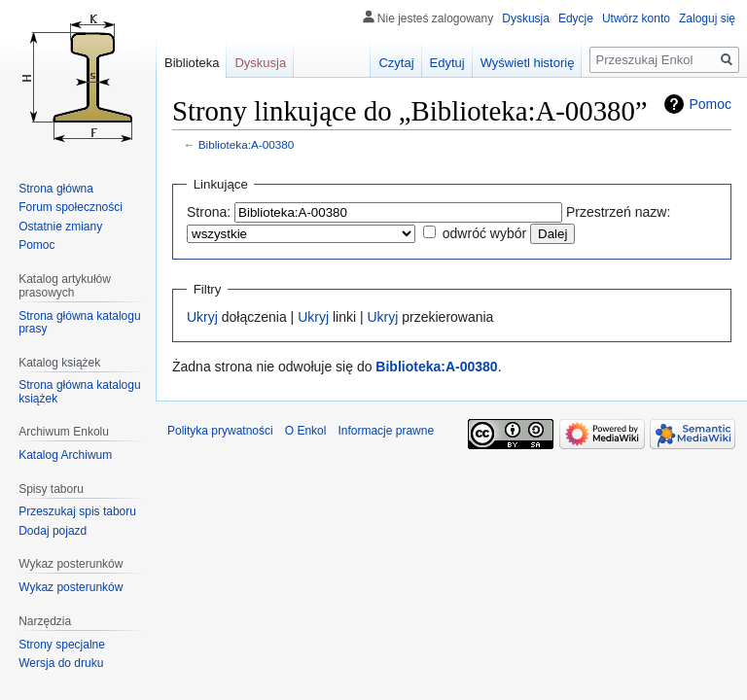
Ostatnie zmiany (60, 227)
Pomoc (710, 104)
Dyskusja (526, 18)
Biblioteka (192, 63)
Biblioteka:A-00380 (247, 144)
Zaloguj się (707, 18)
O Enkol (306, 431)
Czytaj (396, 63)
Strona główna (56, 189)
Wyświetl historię (528, 63)
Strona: (209, 212)
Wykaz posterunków (71, 587)
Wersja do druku (61, 663)
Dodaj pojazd (53, 531)
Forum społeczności (71, 207)
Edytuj (447, 63)
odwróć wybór (484, 233)
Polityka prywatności (220, 431)
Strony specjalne (62, 645)
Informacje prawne (386, 431)
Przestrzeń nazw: (618, 212)
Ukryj (202, 317)
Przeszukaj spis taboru (77, 511)
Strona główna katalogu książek (79, 392)
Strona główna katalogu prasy (79, 323)
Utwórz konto (636, 18)
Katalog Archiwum (65, 455)
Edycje (576, 18)
